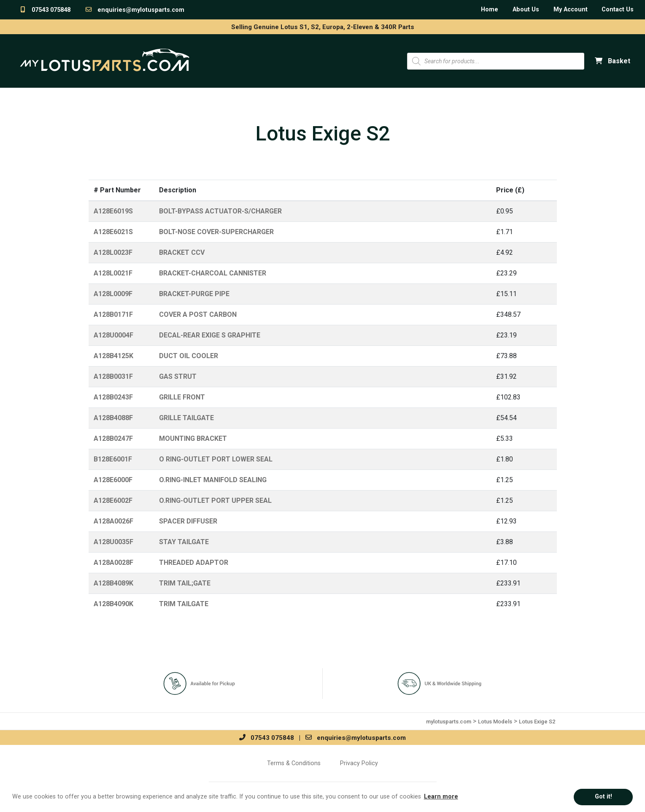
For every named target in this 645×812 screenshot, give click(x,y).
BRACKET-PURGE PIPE (194, 294)
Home (490, 9)
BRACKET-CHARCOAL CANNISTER (213, 273)
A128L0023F (113, 252)
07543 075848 (45, 10)
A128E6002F (113, 500)
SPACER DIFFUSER (188, 521)
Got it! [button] (603, 797)
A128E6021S (113, 232)
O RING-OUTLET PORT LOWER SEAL (216, 459)
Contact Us (618, 9)
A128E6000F (113, 480)
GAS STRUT (178, 376)
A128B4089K (113, 583)
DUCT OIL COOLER (189, 356)
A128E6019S (113, 211)
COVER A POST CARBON (198, 314)
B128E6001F (113, 459)
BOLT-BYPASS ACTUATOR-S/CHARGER (220, 211)
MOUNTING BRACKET (193, 438)
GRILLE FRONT (182, 397)
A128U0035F (113, 542)
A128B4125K (113, 356)
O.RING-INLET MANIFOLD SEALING (213, 480)
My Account (571, 9)
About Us (526, 9)
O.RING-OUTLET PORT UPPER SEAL (215, 500)
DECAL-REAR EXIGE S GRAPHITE (210, 335)
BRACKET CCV (182, 252)
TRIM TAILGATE (184, 604)
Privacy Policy (359, 763)
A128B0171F (113, 314)
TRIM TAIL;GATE (185, 583)
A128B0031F (113, 376)
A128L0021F (113, 273)
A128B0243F (113, 397)
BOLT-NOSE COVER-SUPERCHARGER (216, 232)
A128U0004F (113, 335)
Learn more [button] (441, 797)
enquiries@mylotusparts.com (135, 10)
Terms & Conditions (294, 763)
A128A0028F (113, 562)
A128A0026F (113, 521)
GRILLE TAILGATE (186, 418)
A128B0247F (113, 438)
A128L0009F (113, 294)
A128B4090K (113, 604)
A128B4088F (113, 418)
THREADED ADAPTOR (194, 562)
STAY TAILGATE (184, 542)
